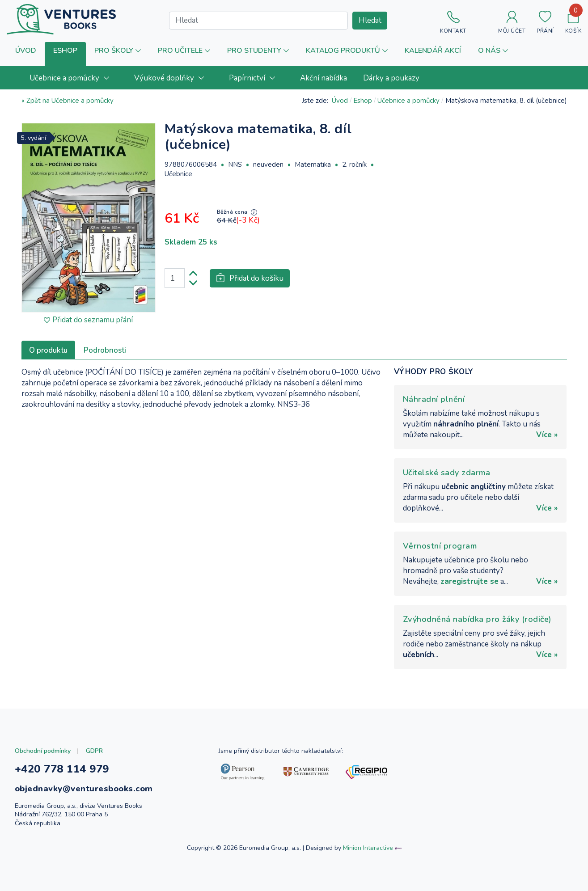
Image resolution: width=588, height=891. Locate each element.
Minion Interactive (368, 848)
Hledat (370, 20)
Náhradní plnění (434, 399)
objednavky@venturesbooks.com (84, 789)
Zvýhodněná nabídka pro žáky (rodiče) (477, 619)
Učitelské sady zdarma (447, 473)
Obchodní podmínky (43, 751)
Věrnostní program (440, 546)
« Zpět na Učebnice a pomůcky (68, 101)
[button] (65, 54)
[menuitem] (74, 78)
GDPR (94, 751)
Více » (547, 435)
